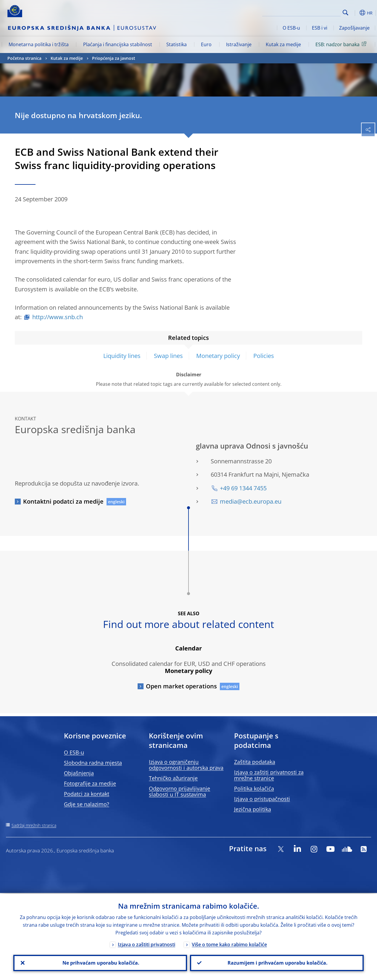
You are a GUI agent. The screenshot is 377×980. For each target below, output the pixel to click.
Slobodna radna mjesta (93, 763)
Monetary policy (218, 356)
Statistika (177, 44)
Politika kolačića (254, 788)
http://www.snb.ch (58, 317)
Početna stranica (24, 58)
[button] (355, 13)
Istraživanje (239, 44)
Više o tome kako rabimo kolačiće (229, 944)
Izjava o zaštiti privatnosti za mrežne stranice (269, 775)
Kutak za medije (283, 44)
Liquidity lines (122, 356)
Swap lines (168, 356)
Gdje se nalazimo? (87, 804)
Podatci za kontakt (87, 794)
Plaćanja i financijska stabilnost (118, 44)
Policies (264, 356)
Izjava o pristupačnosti (262, 799)
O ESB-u (291, 28)
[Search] (311, 12)
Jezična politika (253, 809)
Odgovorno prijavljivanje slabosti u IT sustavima (179, 791)
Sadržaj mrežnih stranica (34, 825)
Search (345, 13)
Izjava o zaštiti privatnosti (146, 944)
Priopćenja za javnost (114, 58)
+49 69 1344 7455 (243, 488)
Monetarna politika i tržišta (39, 44)
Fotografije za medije (90, 783)
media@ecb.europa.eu (251, 501)
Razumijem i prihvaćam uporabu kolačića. (277, 963)
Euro (206, 44)
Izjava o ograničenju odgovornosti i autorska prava (186, 765)
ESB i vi (320, 28)
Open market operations (181, 686)
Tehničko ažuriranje (173, 778)
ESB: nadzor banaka (342, 44)
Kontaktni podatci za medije (63, 501)
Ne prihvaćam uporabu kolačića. (100, 963)
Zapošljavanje (354, 28)
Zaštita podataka (255, 762)
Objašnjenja (79, 773)
